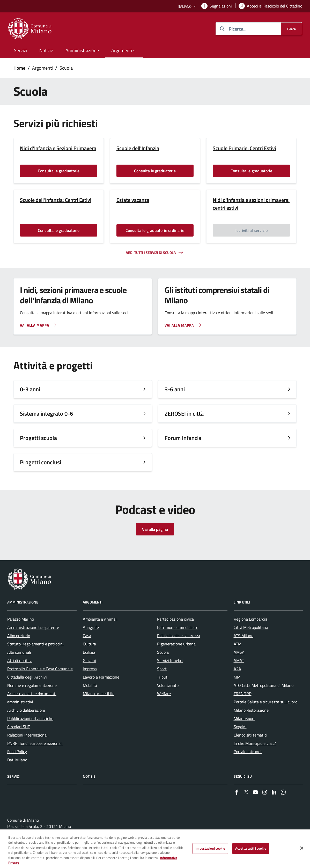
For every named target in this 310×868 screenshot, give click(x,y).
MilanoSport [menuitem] (244, 718)
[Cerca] (291, 29)
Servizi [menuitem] (20, 50)
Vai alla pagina (155, 529)
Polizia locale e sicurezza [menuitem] (179, 636)
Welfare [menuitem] (164, 694)
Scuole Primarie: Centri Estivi (244, 148)
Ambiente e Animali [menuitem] (100, 619)
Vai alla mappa (35, 325)
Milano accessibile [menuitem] (99, 694)
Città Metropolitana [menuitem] (251, 627)
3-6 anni (175, 389)
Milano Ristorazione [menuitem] (251, 710)
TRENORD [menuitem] (243, 694)
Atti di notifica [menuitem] (20, 660)
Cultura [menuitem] (89, 644)
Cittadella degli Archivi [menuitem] (27, 677)
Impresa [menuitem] (90, 669)
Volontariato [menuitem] (168, 685)
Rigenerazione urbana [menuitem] (176, 644)
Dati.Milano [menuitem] (17, 760)
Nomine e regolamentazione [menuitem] (32, 685)
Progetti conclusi (40, 462)
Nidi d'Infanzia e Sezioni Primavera (58, 148)
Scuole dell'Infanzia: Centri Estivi (56, 200)
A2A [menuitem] (237, 669)
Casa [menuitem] (87, 636)
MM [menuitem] (237, 677)
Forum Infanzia (183, 438)
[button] (187, 6)
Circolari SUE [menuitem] (19, 727)
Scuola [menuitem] (163, 652)
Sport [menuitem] (162, 669)
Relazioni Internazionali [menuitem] (28, 735)
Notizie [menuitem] (46, 50)
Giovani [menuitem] (89, 660)
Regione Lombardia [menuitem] (250, 619)
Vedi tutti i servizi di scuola (151, 252)
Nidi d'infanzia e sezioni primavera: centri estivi (251, 204)
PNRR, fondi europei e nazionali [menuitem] (35, 743)
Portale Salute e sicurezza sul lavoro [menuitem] (265, 702)
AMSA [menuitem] (239, 652)
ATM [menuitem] (238, 644)
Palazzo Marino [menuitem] (21, 619)
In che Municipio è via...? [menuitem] (255, 743)
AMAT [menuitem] (239, 660)
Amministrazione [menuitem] (82, 50)
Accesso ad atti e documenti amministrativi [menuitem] (32, 698)
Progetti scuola (38, 438)
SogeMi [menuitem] (240, 727)
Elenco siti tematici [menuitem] (250, 735)
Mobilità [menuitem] (90, 685)
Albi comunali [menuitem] (19, 652)
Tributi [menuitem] (163, 677)
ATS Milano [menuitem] (243, 636)
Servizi (13, 776)
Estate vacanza (133, 200)
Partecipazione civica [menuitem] (175, 619)
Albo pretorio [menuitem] (19, 636)
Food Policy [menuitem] (17, 752)
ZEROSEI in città (184, 414)
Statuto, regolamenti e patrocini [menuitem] (35, 644)
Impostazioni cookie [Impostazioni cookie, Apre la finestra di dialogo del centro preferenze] (210, 848)
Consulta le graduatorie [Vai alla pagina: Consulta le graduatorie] (59, 171)
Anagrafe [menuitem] (91, 627)
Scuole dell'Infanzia (138, 148)
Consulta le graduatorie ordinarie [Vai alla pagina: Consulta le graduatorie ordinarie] (155, 230)
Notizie (89, 776)
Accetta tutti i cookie (251, 848)
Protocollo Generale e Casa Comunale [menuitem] (40, 669)
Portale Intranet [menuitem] (248, 752)
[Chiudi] (302, 848)
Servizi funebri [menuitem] (170, 660)
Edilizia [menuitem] (89, 652)
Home (19, 68)
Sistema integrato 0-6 (46, 414)
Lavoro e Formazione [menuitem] (101, 677)
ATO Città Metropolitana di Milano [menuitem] (264, 685)
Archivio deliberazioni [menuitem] (26, 710)
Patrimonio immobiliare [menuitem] (178, 627)
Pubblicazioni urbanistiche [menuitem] (30, 718)
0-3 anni (30, 389)
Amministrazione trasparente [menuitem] (33, 627)
